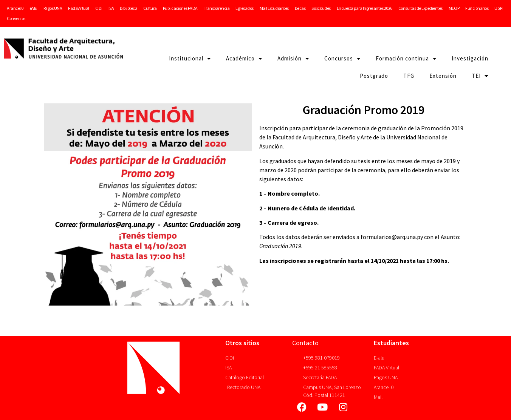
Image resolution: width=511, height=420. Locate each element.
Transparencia (217, 8)
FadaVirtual (79, 8)
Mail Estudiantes (274, 8)
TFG (409, 76)
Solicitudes (321, 8)
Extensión (443, 76)
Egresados (245, 8)
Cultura (150, 8)
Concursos (342, 59)
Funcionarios (477, 8)
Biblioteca (129, 8)
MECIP (454, 8)
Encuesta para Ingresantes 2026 (365, 8)
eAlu (33, 8)
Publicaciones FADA (180, 8)
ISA (111, 8)
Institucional (190, 59)
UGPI (499, 8)
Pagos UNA (53, 8)
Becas (300, 8)
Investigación (470, 58)
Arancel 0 (15, 8)
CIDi (99, 8)
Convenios (16, 18)
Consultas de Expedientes (420, 8)
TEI (480, 76)
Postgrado (374, 76)
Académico (244, 59)
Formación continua (406, 59)
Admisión (293, 59)
